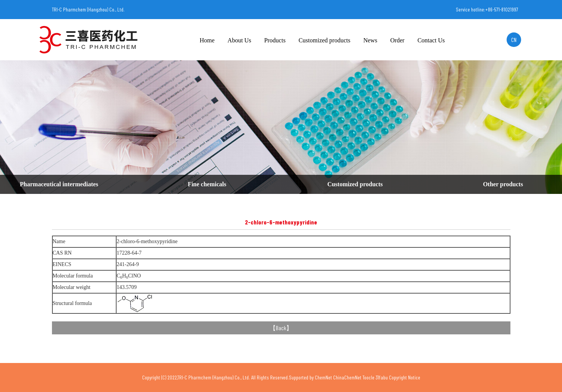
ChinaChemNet (347, 377)
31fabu (382, 377)
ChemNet (323, 377)
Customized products (324, 40)
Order (397, 40)
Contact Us (431, 40)
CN (514, 40)
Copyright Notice (405, 377)
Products (275, 40)
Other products (503, 184)
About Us (240, 40)
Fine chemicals (207, 184)
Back (281, 328)
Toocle (368, 377)
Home (207, 40)
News (370, 40)
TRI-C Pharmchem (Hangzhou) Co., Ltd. (88, 9)
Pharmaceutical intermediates (59, 184)
